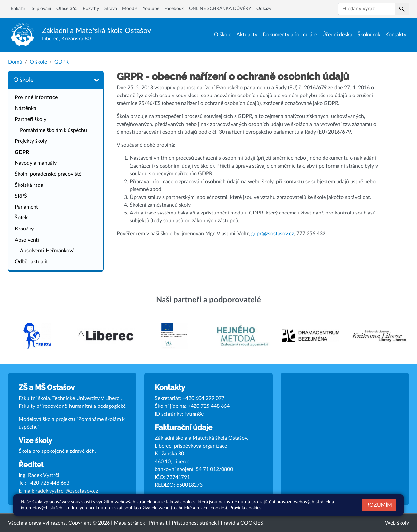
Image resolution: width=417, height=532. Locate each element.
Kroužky (24, 229)
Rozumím (379, 505)
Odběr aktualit (31, 262)
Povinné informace (36, 97)
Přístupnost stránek (194, 523)
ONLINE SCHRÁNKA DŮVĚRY (220, 9)
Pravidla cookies (245, 508)
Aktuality (247, 35)
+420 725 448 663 (48, 483)
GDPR (62, 62)
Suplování (41, 9)
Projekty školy (31, 141)
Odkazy (264, 9)
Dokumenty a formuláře (290, 35)
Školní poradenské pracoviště (48, 174)
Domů (15, 62)
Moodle (130, 9)
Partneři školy (30, 119)
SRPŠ (21, 196)
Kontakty (396, 35)
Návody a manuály (36, 163)
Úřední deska (337, 35)
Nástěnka (25, 108)
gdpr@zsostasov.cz (273, 234)
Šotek (21, 218)
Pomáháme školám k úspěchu (53, 130)
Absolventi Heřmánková (47, 251)
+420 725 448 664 (209, 406)
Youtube (151, 9)
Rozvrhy (91, 9)
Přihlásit (158, 523)
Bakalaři (19, 9)
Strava (111, 9)
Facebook (174, 9)
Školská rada (29, 185)
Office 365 (67, 9)
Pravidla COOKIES (242, 523)
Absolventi (27, 240)
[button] (402, 9)
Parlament (26, 207)
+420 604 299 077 (203, 398)
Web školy (397, 523)
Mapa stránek (129, 523)
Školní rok (369, 35)
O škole (223, 35)
